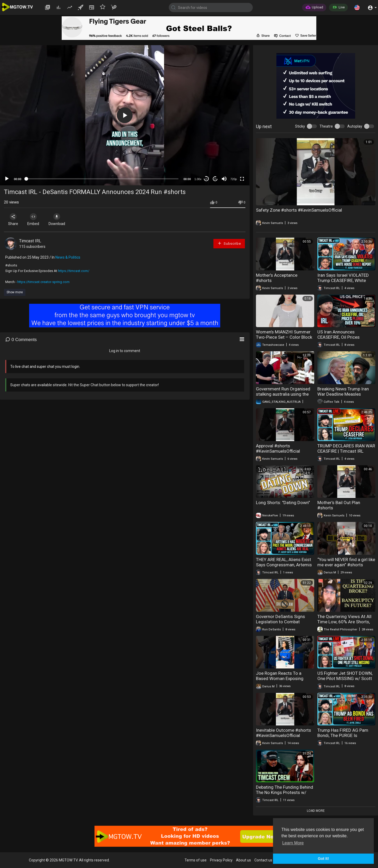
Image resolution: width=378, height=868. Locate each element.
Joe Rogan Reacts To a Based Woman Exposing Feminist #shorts (280, 678)
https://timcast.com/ (74, 271)
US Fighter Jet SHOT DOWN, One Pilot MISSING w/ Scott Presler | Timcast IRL (345, 678)
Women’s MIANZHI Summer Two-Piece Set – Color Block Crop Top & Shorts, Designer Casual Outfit (284, 340)
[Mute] (224, 179)
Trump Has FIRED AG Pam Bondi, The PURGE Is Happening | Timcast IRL (343, 735)
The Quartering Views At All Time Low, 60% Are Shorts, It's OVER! (344, 622)
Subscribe (229, 243)
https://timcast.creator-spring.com (43, 282)
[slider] (102, 179)
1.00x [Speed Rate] (198, 179)
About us (243, 860)
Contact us (263, 860)
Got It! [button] (323, 859)
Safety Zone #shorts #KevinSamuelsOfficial (299, 210)
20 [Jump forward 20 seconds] (215, 179)
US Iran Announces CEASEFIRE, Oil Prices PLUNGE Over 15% (338, 337)
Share (14, 219)
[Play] (7, 179)
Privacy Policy (221, 860)
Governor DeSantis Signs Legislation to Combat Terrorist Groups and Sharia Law (283, 624)
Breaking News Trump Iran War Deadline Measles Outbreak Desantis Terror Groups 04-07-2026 (343, 397)
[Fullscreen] (242, 179)
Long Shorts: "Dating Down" (283, 503)
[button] (357, 7)
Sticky (300, 126)
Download (59, 219)
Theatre (326, 126)
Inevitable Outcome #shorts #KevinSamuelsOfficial (283, 733)
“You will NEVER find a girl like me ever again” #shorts (346, 562)
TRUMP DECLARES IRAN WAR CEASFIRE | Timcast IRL (346, 448)
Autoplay (355, 126)
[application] (125, 115)
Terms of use (196, 860)
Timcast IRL (30, 241)
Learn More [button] (293, 843)
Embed (35, 219)
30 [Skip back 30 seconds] (206, 179)
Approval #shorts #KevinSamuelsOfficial (278, 448)
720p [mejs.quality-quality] (234, 179)
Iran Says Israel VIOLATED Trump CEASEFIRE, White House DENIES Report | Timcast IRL (343, 283)
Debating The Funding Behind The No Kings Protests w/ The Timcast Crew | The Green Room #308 (285, 795)
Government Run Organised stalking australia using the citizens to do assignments (283, 394)
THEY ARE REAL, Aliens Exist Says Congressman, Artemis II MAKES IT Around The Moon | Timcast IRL (284, 567)
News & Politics (68, 257)
